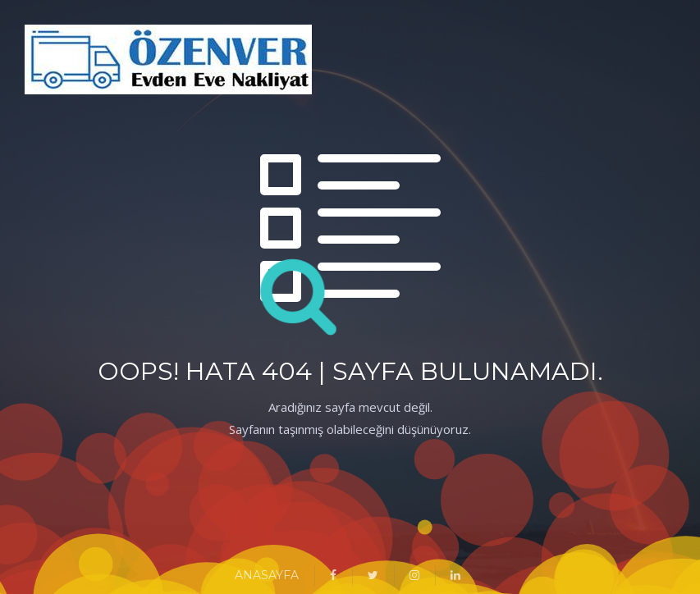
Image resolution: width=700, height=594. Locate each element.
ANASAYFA (267, 575)
